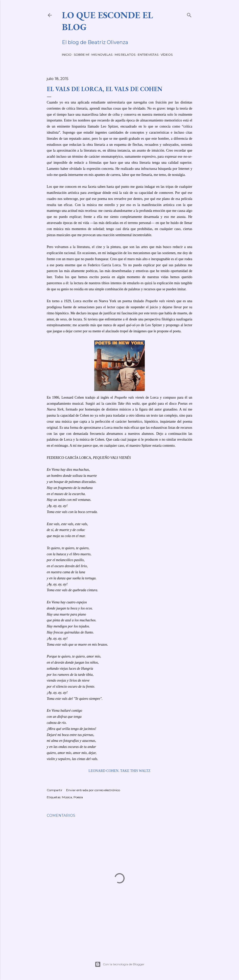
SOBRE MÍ (81, 55)
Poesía (78, 797)
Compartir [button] (55, 790)
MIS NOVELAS (102, 55)
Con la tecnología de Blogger (120, 964)
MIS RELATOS (125, 55)
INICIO (67, 55)
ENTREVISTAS (148, 55)
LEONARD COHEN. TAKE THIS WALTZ (119, 771)
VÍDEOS (167, 55)
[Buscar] (189, 14)
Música (67, 797)
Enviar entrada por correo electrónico (93, 790)
